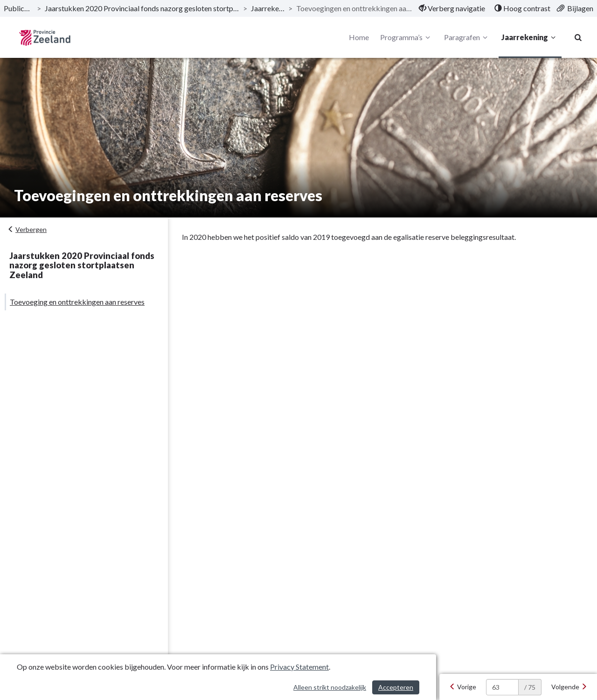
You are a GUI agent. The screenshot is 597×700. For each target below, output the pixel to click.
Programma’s (406, 37)
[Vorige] (463, 687)
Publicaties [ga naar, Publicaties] (18, 8)
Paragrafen (467, 37)
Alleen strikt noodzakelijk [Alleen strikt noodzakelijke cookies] (330, 687)
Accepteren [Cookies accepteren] (396, 687)
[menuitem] (452, 8)
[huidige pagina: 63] (502, 687)
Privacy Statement (299, 667)
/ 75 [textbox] (530, 687)
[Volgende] (569, 687)
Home (359, 37)
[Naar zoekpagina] (578, 37)
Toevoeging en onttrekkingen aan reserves (77, 302)
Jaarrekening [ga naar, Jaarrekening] (268, 8)
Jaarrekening (530, 37)
